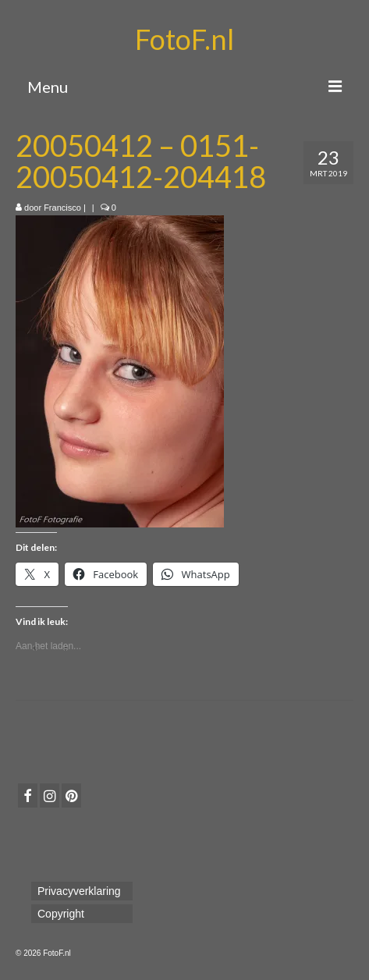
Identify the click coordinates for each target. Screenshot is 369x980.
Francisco (62, 208)
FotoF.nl (184, 39)
